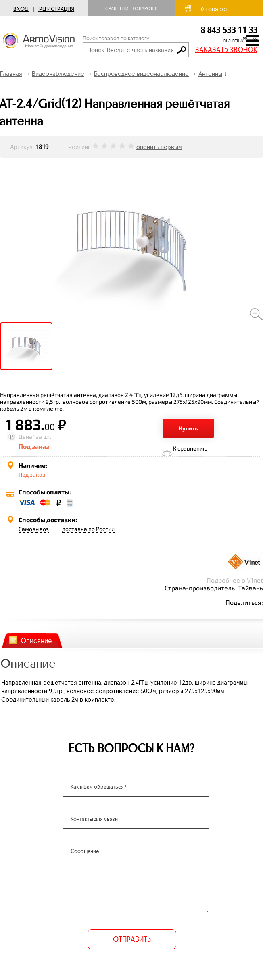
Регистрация (57, 9)
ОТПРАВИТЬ (131, 939)
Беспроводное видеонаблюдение (141, 74)
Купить (188, 428)
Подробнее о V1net (235, 580)
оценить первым (159, 147)
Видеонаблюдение (58, 74)
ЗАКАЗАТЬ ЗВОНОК (226, 50)
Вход (21, 9)
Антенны (210, 74)
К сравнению (190, 448)
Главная (11, 74)
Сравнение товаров (131, 8)
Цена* (27, 437)
